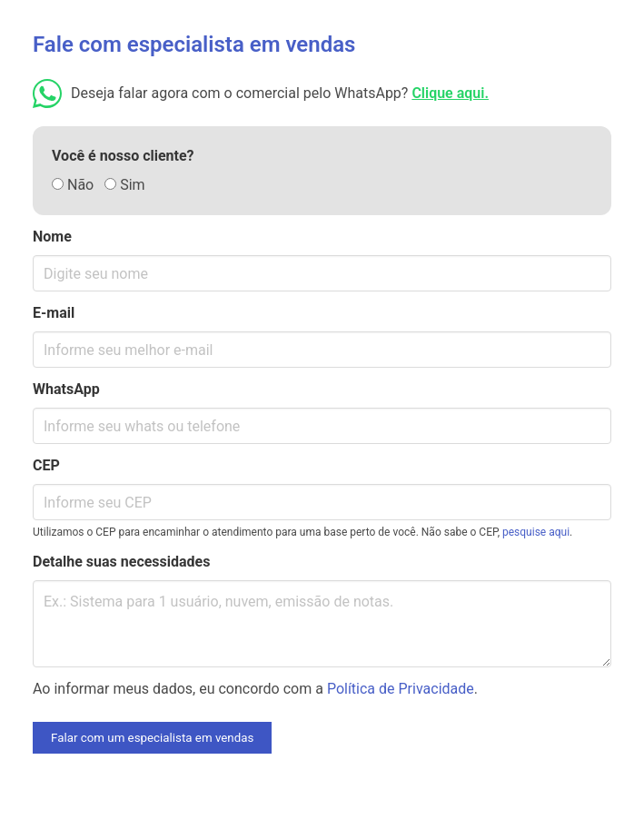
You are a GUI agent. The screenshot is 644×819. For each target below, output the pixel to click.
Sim (124, 185)
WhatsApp (66, 389)
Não (73, 185)
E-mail (54, 313)
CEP (46, 465)
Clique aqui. (450, 93)
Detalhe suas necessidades (121, 562)
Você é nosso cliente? (123, 156)
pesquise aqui (536, 532)
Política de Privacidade (401, 689)
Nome (52, 237)
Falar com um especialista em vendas (152, 738)
